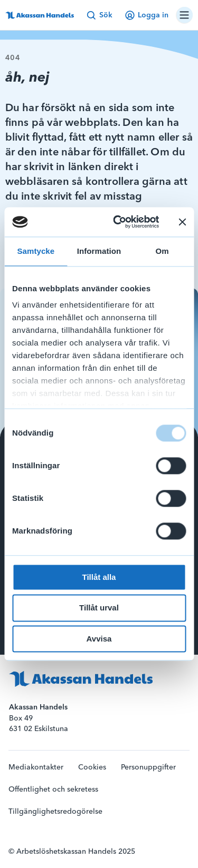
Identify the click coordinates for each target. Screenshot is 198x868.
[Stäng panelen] (182, 222)
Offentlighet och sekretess (53, 790)
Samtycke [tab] (36, 251)
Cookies (92, 767)
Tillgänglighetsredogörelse (55, 812)
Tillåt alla (99, 577)
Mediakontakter (36, 767)
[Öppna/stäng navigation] (184, 15)
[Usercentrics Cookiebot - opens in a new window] (118, 222)
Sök (100, 15)
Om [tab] (162, 251)
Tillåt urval (99, 608)
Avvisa (99, 639)
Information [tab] (99, 251)
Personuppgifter (148, 767)
